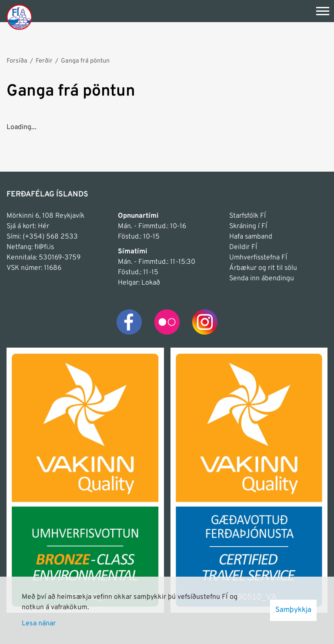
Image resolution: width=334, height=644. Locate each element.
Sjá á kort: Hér (28, 226)
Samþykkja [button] (293, 610)
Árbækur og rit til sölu (263, 268)
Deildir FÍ (243, 247)
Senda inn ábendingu (262, 279)
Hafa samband (251, 237)
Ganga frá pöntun (85, 61)
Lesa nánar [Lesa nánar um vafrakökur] (39, 624)
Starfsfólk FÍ (247, 216)
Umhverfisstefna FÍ (258, 258)
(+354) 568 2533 (50, 237)
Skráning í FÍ (248, 226)
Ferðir (44, 61)
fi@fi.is (44, 247)
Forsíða (17, 61)
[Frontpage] (19, 17)
